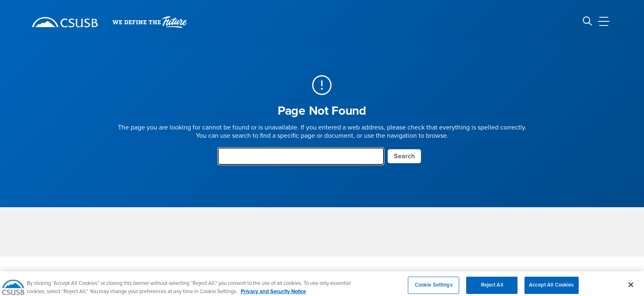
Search (404, 156)
